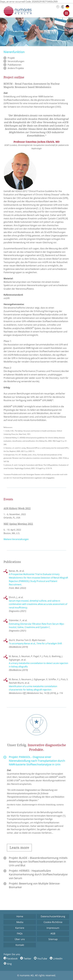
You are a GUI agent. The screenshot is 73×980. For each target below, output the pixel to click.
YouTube (40, 959)
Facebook (11, 959)
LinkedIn (56, 959)
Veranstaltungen (16, 61)
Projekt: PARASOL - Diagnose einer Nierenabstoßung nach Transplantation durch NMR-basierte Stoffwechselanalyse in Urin (37, 761)
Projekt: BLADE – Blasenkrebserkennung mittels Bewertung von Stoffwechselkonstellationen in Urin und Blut (38, 862)
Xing (8, 964)
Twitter (26, 959)
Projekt (11, 58)
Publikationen (14, 65)
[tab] (36, 761)
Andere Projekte (16, 68)
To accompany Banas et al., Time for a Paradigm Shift (35, 643)
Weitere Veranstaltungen (16, 539)
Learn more (19, 848)
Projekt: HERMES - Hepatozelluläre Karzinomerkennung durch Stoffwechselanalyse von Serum (38, 874)
